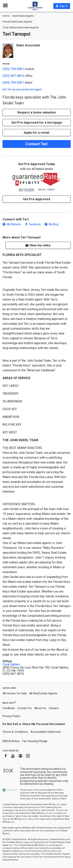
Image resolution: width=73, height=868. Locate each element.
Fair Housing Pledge (35, 741)
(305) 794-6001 (13, 69)
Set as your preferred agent (22, 89)
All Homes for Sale (15, 693)
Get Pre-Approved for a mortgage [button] (37, 123)
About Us (40, 708)
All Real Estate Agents (43, 693)
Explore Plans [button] (59, 799)
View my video (40, 245)
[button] (62, 6)
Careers (54, 708)
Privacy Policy (11, 716)
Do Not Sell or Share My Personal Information (34, 724)
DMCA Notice (11, 741)
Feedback (9, 708)
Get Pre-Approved (36, 199)
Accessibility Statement (46, 732)
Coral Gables (11, 664)
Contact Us (25, 708)
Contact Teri (36, 144)
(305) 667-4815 (13, 76)
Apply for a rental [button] (36, 133)
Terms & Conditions (15, 732)
